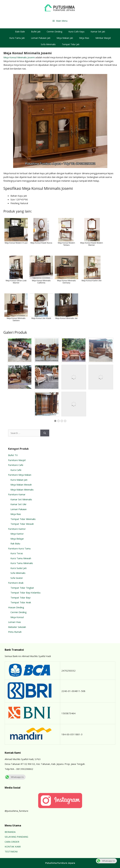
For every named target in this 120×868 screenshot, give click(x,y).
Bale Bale (20, 32)
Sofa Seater (17, 578)
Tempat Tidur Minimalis (23, 519)
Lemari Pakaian (19, 509)
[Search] (45, 433)
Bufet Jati (36, 32)
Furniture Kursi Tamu (19, 548)
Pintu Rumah (15, 632)
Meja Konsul (17, 617)
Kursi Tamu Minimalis (22, 563)
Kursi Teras (17, 553)
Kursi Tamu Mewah (21, 558)
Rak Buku (15, 543)
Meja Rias (84, 38)
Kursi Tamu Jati (17, 38)
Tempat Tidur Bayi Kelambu (25, 593)
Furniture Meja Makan (20, 475)
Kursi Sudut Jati (19, 568)
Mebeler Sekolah (17, 627)
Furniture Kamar (17, 494)
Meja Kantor (17, 534)
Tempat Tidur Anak (21, 602)
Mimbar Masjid (103, 38)
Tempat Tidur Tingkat (22, 588)
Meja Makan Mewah (21, 485)
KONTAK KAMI (13, 846)
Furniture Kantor (17, 529)
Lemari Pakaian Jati (41, 38)
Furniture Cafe (16, 465)
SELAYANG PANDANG (16, 837)
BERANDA (10, 832)
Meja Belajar (17, 539)
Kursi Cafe (16, 470)
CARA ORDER (12, 842)
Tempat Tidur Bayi (20, 598)
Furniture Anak (16, 583)
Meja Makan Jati (65, 38)
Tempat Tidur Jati (71, 44)
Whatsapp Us (14, 777)
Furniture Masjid (17, 460)
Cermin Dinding (54, 32)
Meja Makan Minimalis (22, 490)
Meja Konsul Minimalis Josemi (19, 57)
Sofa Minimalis (48, 44)
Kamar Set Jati (98, 32)
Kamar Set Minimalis (21, 499)
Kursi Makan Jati (19, 480)
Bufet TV (13, 455)
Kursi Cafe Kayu (76, 32)
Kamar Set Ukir (19, 504)
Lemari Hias (15, 622)
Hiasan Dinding (16, 607)
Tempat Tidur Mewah (22, 524)
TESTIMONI (11, 851)
